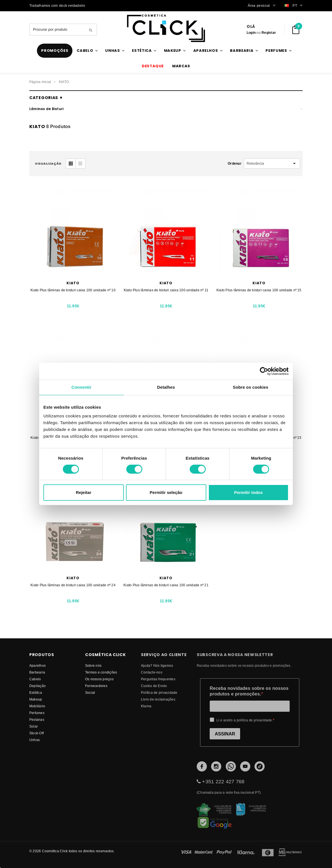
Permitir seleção (166, 492)
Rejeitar (84, 492)
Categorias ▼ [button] (46, 98)
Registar (269, 33)
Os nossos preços (99, 679)
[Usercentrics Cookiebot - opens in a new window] (264, 371)
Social (90, 693)
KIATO (64, 82)
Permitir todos (249, 492)
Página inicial (40, 82)
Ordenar (235, 163)
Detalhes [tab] (166, 387)
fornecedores (96, 686)
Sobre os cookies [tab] (251, 387)
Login (251, 33)
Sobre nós (93, 665)
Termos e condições (101, 672)
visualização (48, 164)
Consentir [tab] (82, 387)
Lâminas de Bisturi (46, 109)
